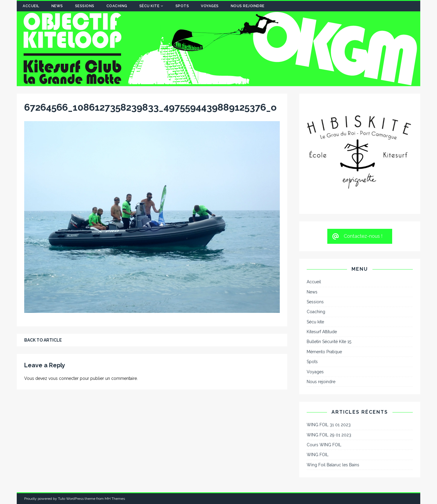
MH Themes (115, 499)
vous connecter (64, 378)
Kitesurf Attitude (322, 332)
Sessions (85, 6)
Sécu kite (149, 6)
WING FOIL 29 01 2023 (329, 435)
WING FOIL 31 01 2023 (329, 425)
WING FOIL (318, 455)
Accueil (31, 6)
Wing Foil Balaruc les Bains (333, 465)
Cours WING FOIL (324, 445)
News (57, 6)
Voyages (210, 6)
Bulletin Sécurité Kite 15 (329, 342)
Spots (182, 6)
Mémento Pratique (324, 352)
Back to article (43, 340)
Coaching (117, 6)
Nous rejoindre (248, 6)
